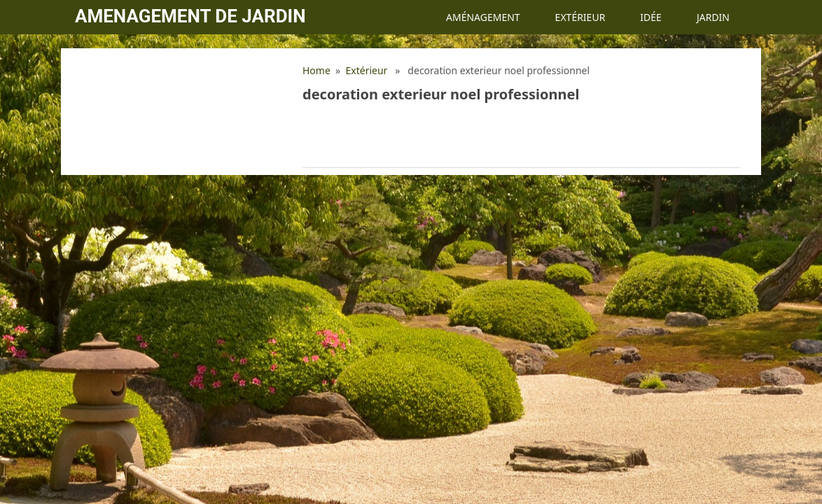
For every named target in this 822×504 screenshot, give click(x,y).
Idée (651, 17)
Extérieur (580, 17)
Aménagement (483, 17)
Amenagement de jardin (190, 16)
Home (316, 70)
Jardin (713, 17)
